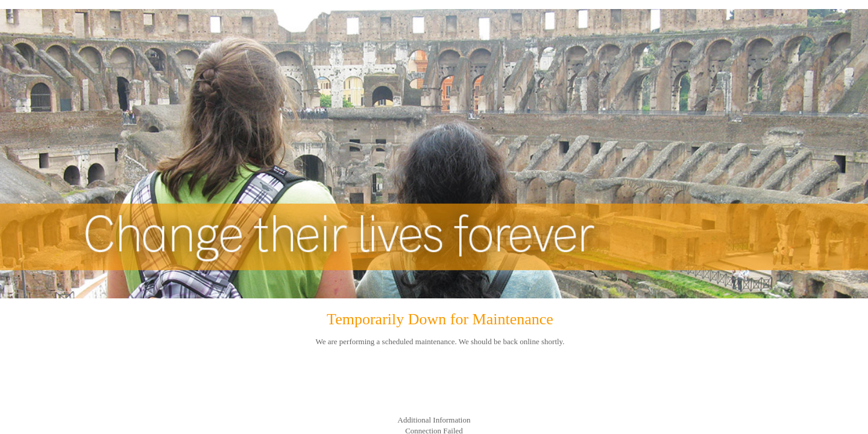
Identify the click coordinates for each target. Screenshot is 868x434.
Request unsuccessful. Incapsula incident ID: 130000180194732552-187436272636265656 (434, 217)
